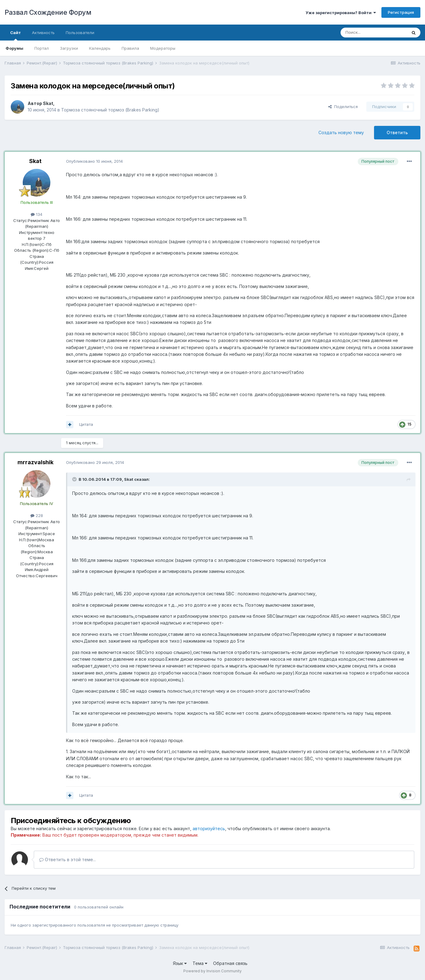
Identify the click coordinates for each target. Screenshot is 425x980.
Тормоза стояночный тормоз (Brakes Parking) (110, 110)
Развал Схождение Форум (48, 12)
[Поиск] (374, 33)
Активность (43, 33)
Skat (48, 103)
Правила (130, 48)
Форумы (14, 48)
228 (37, 515)
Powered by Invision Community (212, 971)
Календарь (100, 48)
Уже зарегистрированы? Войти (341, 13)
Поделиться (343, 107)
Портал (42, 48)
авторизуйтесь (209, 828)
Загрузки (69, 48)
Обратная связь (230, 963)
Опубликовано (94, 161)
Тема (200, 963)
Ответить (397, 132)
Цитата (86, 424)
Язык (180, 963)
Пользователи (80, 33)
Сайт (16, 35)
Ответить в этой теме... (68, 859)
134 (37, 214)
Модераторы (163, 48)
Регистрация (401, 12)
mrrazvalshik (35, 462)
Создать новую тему (341, 132)
